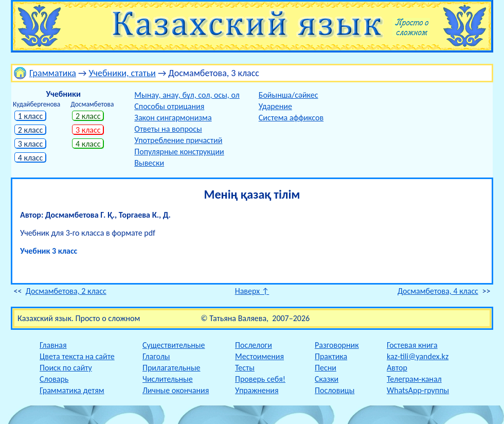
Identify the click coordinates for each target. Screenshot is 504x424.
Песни (326, 368)
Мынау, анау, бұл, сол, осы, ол (187, 95)
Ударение (275, 106)
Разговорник (337, 345)
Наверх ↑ (252, 291)
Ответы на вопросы (168, 129)
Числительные (168, 379)
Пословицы (335, 390)
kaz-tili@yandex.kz (418, 356)
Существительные (174, 345)
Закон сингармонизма (173, 118)
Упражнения (257, 390)
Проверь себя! (260, 379)
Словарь (54, 379)
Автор (397, 368)
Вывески (149, 163)
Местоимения (259, 356)
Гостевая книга (412, 345)
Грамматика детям (72, 390)
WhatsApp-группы (418, 390)
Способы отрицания (169, 106)
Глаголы (156, 356)
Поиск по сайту (66, 368)
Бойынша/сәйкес (289, 95)
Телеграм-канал (414, 379)
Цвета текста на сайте (77, 356)
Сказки (327, 379)
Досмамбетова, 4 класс (438, 291)
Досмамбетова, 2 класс (66, 291)
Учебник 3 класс (49, 251)
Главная (53, 345)
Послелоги (254, 345)
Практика (331, 356)
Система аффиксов (291, 118)
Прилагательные (172, 368)
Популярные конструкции (179, 152)
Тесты (245, 368)
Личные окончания (176, 390)
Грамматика (53, 73)
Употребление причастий (178, 140)
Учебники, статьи (122, 73)
